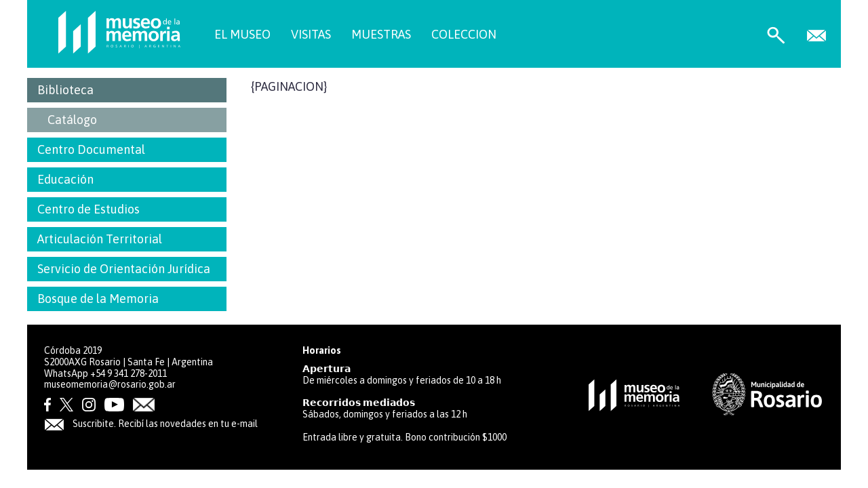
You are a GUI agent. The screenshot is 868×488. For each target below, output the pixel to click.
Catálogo (72, 120)
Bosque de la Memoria (98, 299)
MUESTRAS (381, 34)
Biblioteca (65, 90)
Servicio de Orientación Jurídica (124, 269)
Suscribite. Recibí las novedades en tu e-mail (151, 424)
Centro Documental (91, 149)
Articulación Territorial (100, 239)
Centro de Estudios (88, 209)
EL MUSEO (242, 34)
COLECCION (464, 34)
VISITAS (311, 34)
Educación (65, 179)
